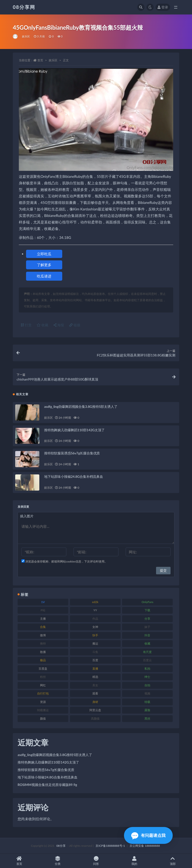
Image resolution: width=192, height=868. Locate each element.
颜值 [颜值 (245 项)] (43, 719)
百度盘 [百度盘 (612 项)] (43, 669)
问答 (96, 861)
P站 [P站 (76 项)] (43, 610)
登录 (163, 7)
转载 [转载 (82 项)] (147, 702)
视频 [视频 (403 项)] (147, 693)
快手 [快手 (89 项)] (95, 635)
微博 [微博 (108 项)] (43, 635)
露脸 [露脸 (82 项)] (147, 710)
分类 (58, 861)
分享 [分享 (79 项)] (147, 619)
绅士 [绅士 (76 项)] (147, 677)
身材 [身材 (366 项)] (95, 702)
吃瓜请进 (44, 276)
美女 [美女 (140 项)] (95, 685)
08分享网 (24, 7)
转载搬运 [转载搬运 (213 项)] (43, 710)
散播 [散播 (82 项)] (43, 652)
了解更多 (44, 265)
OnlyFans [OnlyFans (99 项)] (147, 602)
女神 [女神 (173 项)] (95, 627)
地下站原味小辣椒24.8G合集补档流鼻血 (74, 476)
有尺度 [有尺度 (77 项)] (147, 652)
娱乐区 (26, 36)
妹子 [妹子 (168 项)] (147, 627)
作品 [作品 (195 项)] (95, 619)
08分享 (61, 846)
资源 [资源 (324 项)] (43, 702)
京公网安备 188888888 (145, 846)
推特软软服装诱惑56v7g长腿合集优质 (72, 453)
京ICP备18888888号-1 (110, 846)
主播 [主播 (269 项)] (43, 619)
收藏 (42, 325)
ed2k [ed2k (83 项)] (95, 602)
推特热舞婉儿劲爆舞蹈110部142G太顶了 (74, 430)
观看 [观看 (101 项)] (95, 693)
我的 (134, 861)
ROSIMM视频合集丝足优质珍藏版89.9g (47, 785)
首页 (40, 60)
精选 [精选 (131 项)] (95, 677)
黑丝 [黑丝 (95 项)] (147, 719)
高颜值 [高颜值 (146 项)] (95, 719)
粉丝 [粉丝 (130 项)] (43, 677)
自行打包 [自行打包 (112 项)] (43, 693)
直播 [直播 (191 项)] (95, 669)
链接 (75, 325)
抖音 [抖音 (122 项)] (147, 635)
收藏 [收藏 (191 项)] (147, 643)
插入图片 (27, 516)
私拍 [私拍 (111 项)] (147, 669)
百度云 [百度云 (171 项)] (147, 660)
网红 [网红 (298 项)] (43, 685)
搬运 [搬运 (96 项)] (95, 643)
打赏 (26, 325)
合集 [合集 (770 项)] (43, 627)
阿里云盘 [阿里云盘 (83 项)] (95, 710)
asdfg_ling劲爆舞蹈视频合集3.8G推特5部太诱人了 (81, 406)
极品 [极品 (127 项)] (43, 660)
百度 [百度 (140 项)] (95, 660)
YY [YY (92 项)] (95, 610)
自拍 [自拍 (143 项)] (147, 685)
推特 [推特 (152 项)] (43, 643)
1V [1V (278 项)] (43, 602)
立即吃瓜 (44, 254)
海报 (59, 325)
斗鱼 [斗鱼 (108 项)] (95, 652)
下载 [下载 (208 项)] (147, 610)
